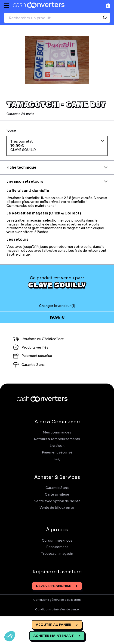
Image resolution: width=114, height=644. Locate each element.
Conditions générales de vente (57, 609)
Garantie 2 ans (57, 488)
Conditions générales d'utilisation (57, 600)
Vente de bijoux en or (57, 508)
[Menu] (6, 6)
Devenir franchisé (54, 586)
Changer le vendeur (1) (57, 306)
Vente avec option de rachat (57, 501)
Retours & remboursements (57, 439)
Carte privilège (57, 495)
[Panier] (108, 5)
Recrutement (57, 547)
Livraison (57, 446)
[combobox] (57, 18)
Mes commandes (57, 432)
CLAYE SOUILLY (57, 285)
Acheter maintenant (54, 636)
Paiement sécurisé (57, 452)
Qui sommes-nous (57, 541)
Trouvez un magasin (57, 554)
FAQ (57, 459)
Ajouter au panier (54, 625)
